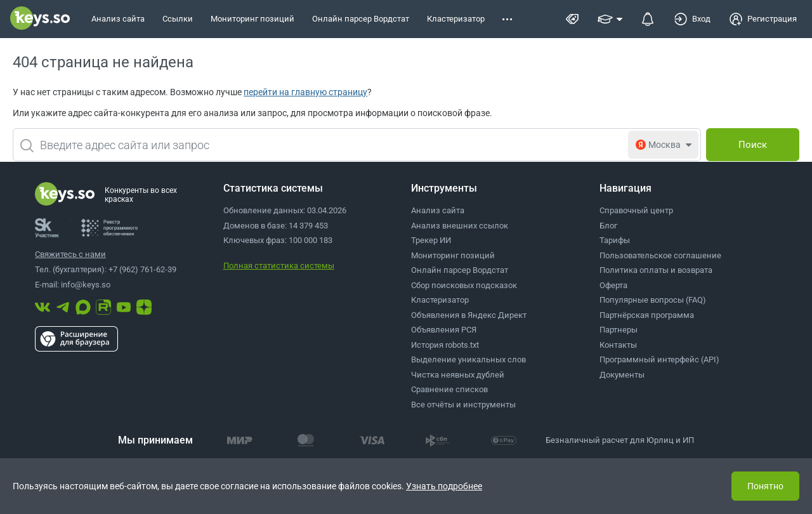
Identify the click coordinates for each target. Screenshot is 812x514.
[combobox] (357, 145)
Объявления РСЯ (444, 330)
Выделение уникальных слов (468, 359)
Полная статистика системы (279, 266)
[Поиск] (753, 145)
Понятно (765, 486)
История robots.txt (445, 345)
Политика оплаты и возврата (656, 270)
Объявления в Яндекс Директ (469, 315)
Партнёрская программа (647, 315)
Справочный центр (636, 210)
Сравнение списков (449, 389)
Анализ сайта (438, 210)
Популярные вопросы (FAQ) (653, 300)
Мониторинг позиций (453, 255)
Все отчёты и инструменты (463, 405)
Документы (622, 375)
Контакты (618, 345)
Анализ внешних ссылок (460, 226)
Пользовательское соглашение (660, 255)
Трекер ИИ (431, 240)
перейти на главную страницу (305, 92)
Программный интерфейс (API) (659, 359)
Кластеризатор (440, 300)
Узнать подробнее (444, 486)
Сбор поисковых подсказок (464, 285)
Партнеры (619, 330)
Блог (608, 226)
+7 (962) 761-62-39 (142, 269)
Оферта (613, 285)
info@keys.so (86, 285)
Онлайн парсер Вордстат (460, 270)
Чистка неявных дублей (458, 375)
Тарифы (615, 240)
